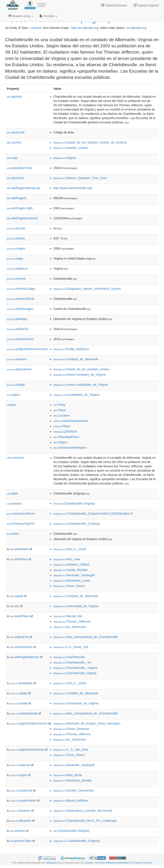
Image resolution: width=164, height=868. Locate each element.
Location (36, 28)
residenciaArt (23, 801)
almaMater (19, 549)
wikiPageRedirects (24, 657)
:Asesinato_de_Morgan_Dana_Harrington (87, 723)
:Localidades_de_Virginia (76, 395)
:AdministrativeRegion (70, 448)
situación (20, 811)
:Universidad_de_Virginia (76, 606)
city (14, 606)
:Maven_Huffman (71, 801)
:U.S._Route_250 (71, 647)
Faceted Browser (114, 5)
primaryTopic (21, 841)
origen (18, 775)
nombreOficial (20, 299)
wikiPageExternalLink (23, 188)
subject (13, 395)
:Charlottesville (69, 657)
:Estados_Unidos (71, 148)
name (13, 534)
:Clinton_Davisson (71, 729)
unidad (16, 385)
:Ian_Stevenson (70, 627)
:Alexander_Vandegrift (74, 575)
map (12, 158)
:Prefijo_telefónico (71, 349)
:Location (61, 415)
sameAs (14, 503)
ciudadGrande (24, 713)
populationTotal (19, 168)
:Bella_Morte (68, 775)
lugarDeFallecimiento (28, 723)
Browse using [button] (21, 16)
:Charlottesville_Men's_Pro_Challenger (85, 821)
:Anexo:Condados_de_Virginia (79, 375)
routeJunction (21, 647)
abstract (15, 97)
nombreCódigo (21, 289)
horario (16, 238)
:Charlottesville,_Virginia (75, 668)
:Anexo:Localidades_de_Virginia (81, 385)
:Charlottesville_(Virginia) (77, 524)
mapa (15, 258)
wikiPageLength (20, 208)
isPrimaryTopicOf (20, 524)
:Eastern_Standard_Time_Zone (80, 178)
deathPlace (20, 616)
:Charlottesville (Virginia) (74, 503)
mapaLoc (17, 269)
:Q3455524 (65, 432)
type (11, 405)
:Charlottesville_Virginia (75, 673)
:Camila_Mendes (70, 570)
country (14, 142)
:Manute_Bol (68, 616)
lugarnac (20, 765)
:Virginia (65, 158)
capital (16, 596)
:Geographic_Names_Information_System (87, 289)
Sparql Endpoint (146, 5)
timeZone (15, 178)
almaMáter (21, 683)
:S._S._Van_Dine (71, 750)
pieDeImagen (20, 309)
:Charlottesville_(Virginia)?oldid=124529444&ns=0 (93, 514)
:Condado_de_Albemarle (76, 359)
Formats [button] (48, 16)
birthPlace (19, 559)
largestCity (19, 637)
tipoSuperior (19, 369)
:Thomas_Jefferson (72, 621)
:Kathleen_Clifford (71, 565)
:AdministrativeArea (71, 421)
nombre (16, 279)
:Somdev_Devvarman (74, 790)
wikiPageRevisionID (22, 218)
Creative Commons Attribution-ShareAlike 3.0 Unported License (118, 863)
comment (15, 458)
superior (17, 359)
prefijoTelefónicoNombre (27, 349)
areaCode (16, 132)
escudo (16, 228)
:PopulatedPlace (66, 437)
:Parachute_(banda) (72, 780)
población (18, 329)
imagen (16, 248)
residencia (21, 790)
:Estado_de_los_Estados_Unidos (81, 369)
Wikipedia (52, 863)
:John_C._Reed (70, 549)
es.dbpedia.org (137, 28)
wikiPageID (17, 198)
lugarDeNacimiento (27, 750)
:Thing (59, 405)
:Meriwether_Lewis (72, 581)
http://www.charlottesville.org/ (73, 188)
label (12, 493)
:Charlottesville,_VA (72, 662)
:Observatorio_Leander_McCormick (83, 811)
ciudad (19, 703)
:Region (61, 442)
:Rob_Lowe (67, 559)
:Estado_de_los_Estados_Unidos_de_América (90, 142)
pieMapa (17, 319)
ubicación (20, 821)
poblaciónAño (20, 339)
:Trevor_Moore (69, 586)
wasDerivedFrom (21, 514)
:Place (60, 410)
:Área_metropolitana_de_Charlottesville (86, 637)
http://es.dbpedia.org (85, 28)
